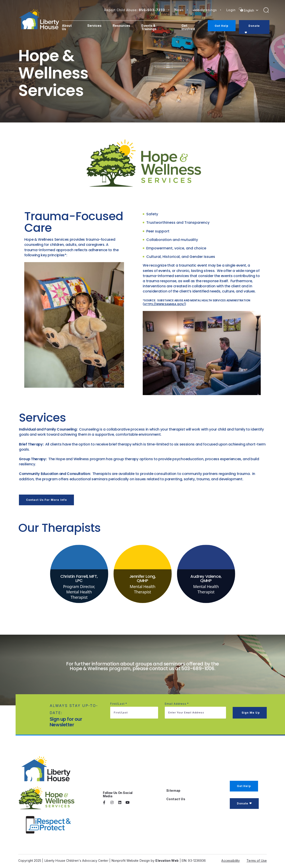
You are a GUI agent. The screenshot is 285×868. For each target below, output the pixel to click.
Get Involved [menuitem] (190, 27)
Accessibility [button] (231, 859)
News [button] (179, 10)
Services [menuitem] (97, 26)
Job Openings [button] (205, 10)
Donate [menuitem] (255, 26)
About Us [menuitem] (70, 27)
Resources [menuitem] (124, 26)
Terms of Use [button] (257, 859)
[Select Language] (252, 10)
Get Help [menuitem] (223, 26)
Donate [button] (243, 802)
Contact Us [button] (176, 798)
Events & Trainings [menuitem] (152, 27)
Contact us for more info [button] (46, 500)
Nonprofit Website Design (131, 859)
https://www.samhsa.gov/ (164, 304)
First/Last (119, 703)
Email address (177, 703)
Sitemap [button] (173, 790)
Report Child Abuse (135, 10)
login (231, 10)
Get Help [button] (244, 785)
